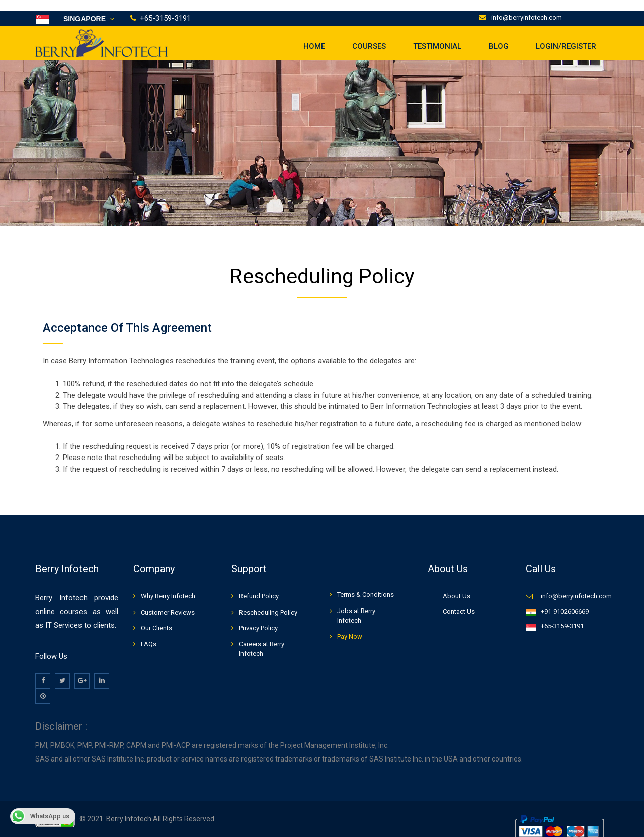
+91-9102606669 (565, 600)
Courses (369, 35)
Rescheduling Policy (268, 601)
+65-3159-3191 (562, 615)
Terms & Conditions (366, 584)
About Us (457, 586)
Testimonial (437, 35)
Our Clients (156, 617)
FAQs (149, 633)
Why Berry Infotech (168, 586)
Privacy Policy (258, 617)
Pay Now (350, 625)
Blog (499, 35)
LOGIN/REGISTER (566, 35)
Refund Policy (259, 586)
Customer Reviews (168, 601)
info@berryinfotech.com (527, 7)
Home (314, 35)
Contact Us (459, 600)
